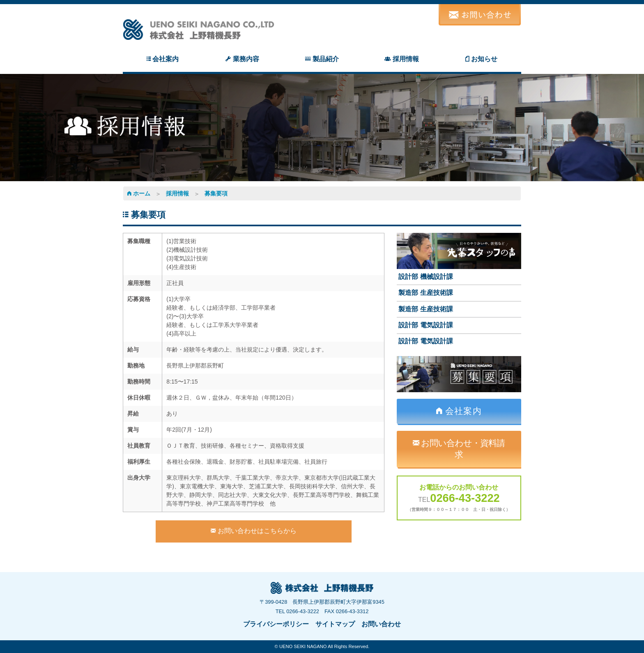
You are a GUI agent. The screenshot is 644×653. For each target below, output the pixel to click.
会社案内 (459, 411)
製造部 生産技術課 (425, 293)
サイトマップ (335, 624)
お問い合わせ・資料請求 (459, 449)
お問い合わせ (381, 624)
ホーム (139, 193)
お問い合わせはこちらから (253, 531)
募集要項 (216, 193)
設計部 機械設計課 (425, 277)
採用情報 (177, 193)
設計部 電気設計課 (425, 325)
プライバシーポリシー (276, 624)
